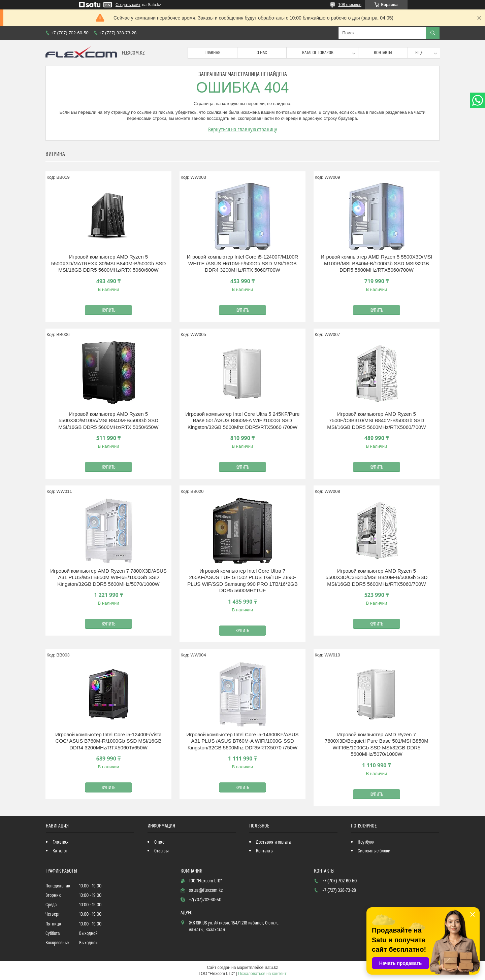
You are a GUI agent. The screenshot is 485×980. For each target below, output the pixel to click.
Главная (213, 53)
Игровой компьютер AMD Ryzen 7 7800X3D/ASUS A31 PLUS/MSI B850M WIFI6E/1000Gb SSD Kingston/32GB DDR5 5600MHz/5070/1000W (108, 577)
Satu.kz (271, 968)
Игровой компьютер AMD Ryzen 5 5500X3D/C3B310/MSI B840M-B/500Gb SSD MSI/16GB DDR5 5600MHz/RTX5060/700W (377, 577)
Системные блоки (374, 851)
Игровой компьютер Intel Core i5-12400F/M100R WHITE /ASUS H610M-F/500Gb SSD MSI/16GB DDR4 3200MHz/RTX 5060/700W (243, 263)
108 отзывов (350, 5)
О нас (262, 53)
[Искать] (433, 33)
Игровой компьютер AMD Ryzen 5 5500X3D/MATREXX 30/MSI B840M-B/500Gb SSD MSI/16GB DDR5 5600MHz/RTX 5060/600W (109, 263)
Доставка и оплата (273, 842)
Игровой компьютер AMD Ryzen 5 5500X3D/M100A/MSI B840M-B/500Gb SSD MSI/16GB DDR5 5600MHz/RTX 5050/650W (108, 420)
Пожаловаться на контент (262, 974)
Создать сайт (128, 5)
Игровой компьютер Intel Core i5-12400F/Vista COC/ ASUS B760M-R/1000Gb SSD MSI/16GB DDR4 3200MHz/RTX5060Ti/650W (108, 741)
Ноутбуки (366, 842)
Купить (109, 310)
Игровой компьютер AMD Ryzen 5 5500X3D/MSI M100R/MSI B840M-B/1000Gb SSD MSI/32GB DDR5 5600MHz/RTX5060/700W (377, 263)
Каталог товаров (318, 53)
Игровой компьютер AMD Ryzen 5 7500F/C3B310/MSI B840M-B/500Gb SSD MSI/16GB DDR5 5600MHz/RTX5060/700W (376, 420)
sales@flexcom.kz (206, 890)
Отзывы (161, 851)
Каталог (60, 851)
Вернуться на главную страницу (243, 130)
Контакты (383, 53)
